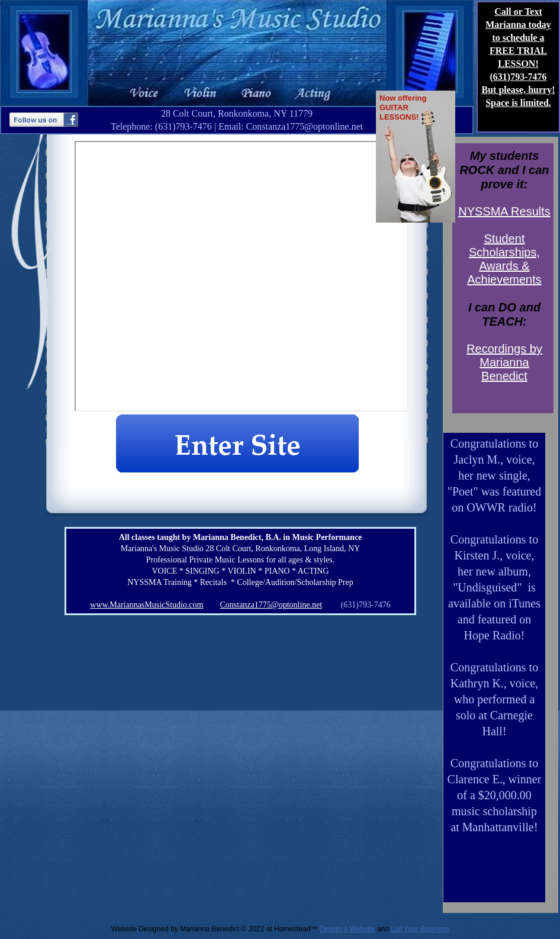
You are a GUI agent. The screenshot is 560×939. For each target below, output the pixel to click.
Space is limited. (518, 103)
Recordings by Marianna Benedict (504, 362)
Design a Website (347, 929)
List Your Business (420, 929)
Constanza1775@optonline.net (271, 605)
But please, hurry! (519, 90)
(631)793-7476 (519, 77)
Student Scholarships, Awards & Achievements (504, 259)
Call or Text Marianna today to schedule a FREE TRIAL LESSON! (518, 38)
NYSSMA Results (504, 211)
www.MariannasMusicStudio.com (147, 605)
